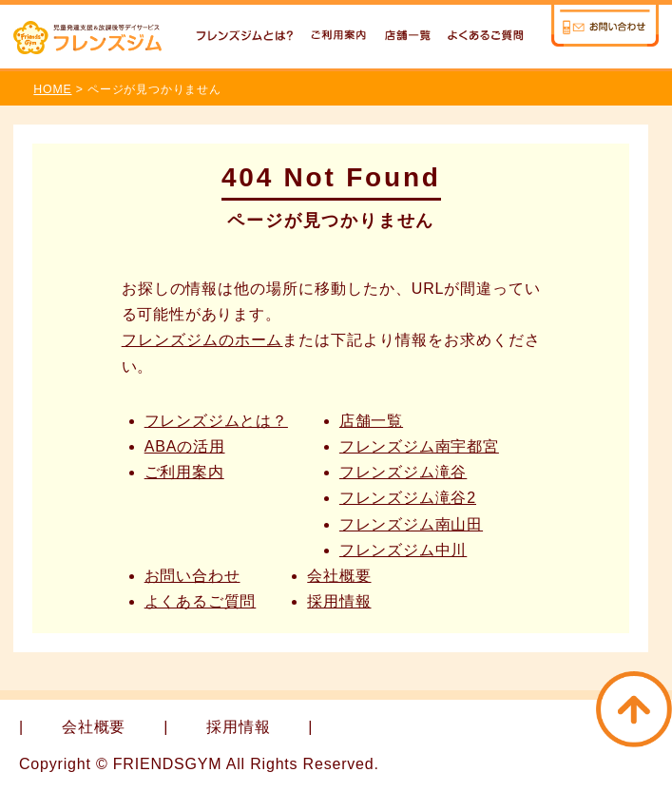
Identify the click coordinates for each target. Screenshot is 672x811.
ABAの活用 (185, 446)
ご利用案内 (184, 472)
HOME (52, 89)
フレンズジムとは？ (216, 421)
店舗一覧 (371, 421)
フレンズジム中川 (403, 550)
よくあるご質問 (201, 601)
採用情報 (339, 601)
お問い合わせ (192, 576)
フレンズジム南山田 (411, 524)
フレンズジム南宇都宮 (419, 446)
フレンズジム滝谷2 (408, 498)
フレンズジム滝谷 (403, 472)
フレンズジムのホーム (202, 340)
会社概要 (339, 576)
